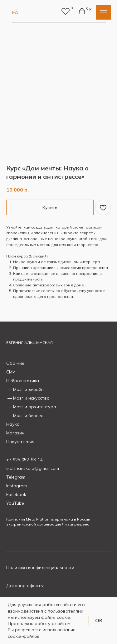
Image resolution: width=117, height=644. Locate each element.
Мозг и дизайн (28, 389)
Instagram (17, 486)
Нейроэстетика (23, 381)
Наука (13, 424)
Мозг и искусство (31, 398)
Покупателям (20, 442)
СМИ (11, 372)
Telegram (16, 477)
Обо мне (15, 363)
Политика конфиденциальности (40, 568)
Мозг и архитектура (35, 407)
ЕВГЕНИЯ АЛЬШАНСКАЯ (29, 343)
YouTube (15, 503)
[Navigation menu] (103, 12)
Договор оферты (25, 586)
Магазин (15, 433)
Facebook (16, 494)
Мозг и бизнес (28, 415)
